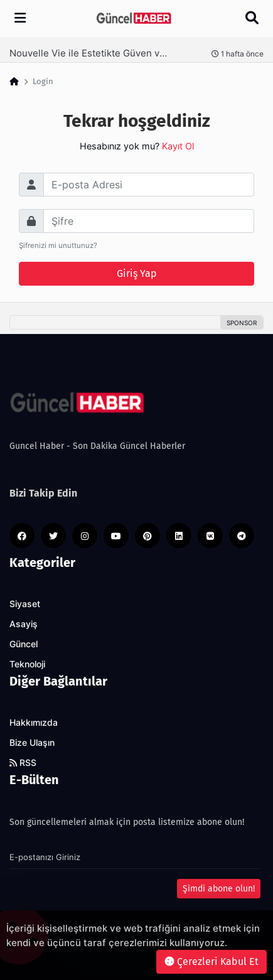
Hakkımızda (34, 723)
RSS (23, 763)
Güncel (24, 644)
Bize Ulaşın (32, 743)
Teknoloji (27, 664)
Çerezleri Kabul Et (211, 961)
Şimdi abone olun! (219, 889)
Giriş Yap (137, 273)
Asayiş (24, 624)
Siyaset (25, 604)
